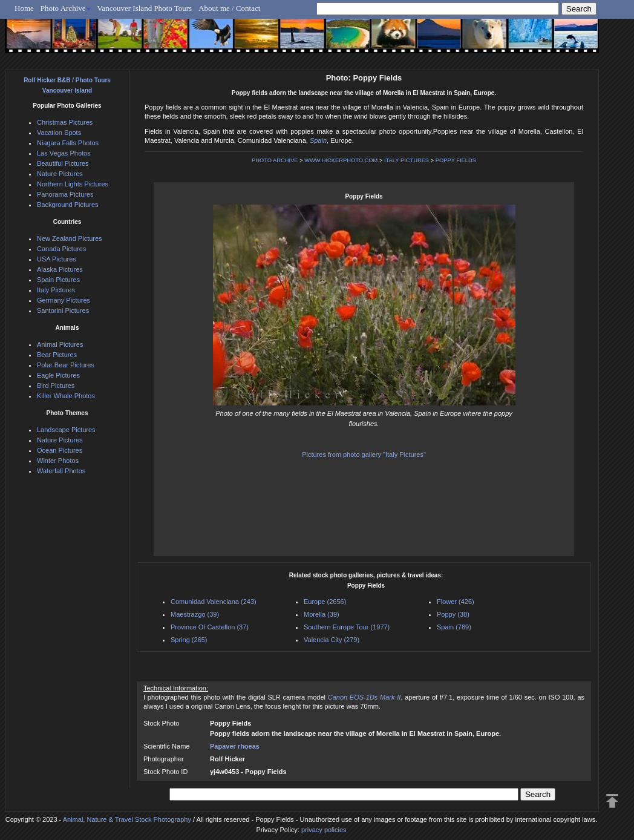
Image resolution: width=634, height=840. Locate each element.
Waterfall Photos (61, 471)
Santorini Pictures (63, 310)
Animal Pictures (60, 344)
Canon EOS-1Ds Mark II (364, 697)
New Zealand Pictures (70, 238)
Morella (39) (322, 614)
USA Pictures (57, 259)
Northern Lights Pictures (73, 184)
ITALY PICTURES (407, 160)
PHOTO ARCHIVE (275, 160)
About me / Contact (229, 8)
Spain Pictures (58, 280)
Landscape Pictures (66, 430)
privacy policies (324, 830)
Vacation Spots (59, 133)
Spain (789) (454, 627)
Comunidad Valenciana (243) (214, 602)
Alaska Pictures (60, 269)
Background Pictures (68, 205)
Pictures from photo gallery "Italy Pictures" (364, 454)
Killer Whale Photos (66, 396)
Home (24, 8)
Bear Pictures (57, 355)
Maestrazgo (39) (195, 614)
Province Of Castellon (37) (210, 627)
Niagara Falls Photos (68, 143)
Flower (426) (456, 602)
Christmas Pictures (65, 122)
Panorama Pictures (65, 194)
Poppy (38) (453, 614)
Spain (318, 140)
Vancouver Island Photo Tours (145, 8)
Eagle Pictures (58, 375)
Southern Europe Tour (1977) (347, 627)
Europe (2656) (325, 602)
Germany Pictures (64, 300)
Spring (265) (189, 640)
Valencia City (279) (332, 640)
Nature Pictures (60, 174)
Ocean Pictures (60, 450)
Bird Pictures (56, 386)
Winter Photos (58, 461)
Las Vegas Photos (64, 153)
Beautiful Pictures (63, 163)
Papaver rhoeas (235, 746)
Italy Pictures (56, 290)
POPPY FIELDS (456, 160)
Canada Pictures (61, 249)
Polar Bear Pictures (66, 365)
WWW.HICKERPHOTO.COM (341, 160)
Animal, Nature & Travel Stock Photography (127, 819)
